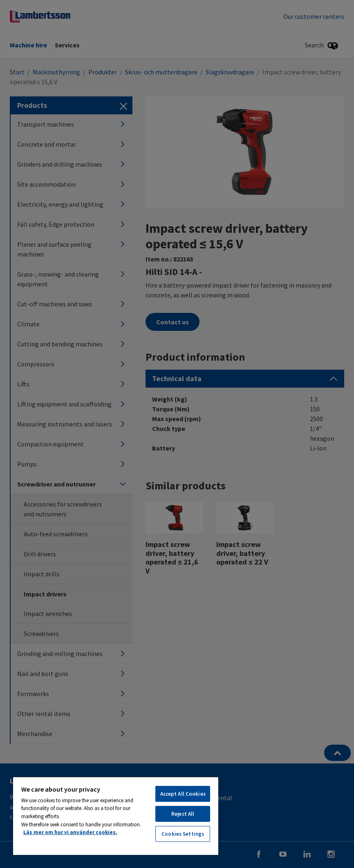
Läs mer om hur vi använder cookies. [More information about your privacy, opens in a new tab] (70, 832)
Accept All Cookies (183, 794)
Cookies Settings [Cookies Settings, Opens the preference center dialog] (183, 834)
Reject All (183, 814)
